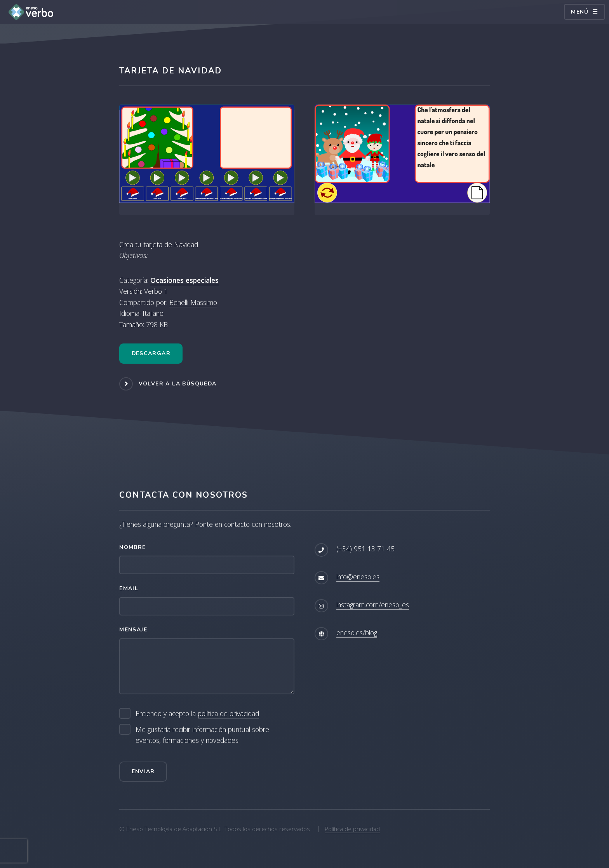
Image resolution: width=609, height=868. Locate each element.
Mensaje (133, 630)
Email (129, 588)
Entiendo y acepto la (197, 714)
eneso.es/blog (357, 633)
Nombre (132, 547)
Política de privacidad (352, 829)
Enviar (143, 771)
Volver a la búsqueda (178, 383)
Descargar (151, 353)
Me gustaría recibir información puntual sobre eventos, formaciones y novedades (202, 735)
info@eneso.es (358, 577)
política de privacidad (228, 713)
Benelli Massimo (193, 302)
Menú (580, 12)
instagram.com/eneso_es (373, 605)
